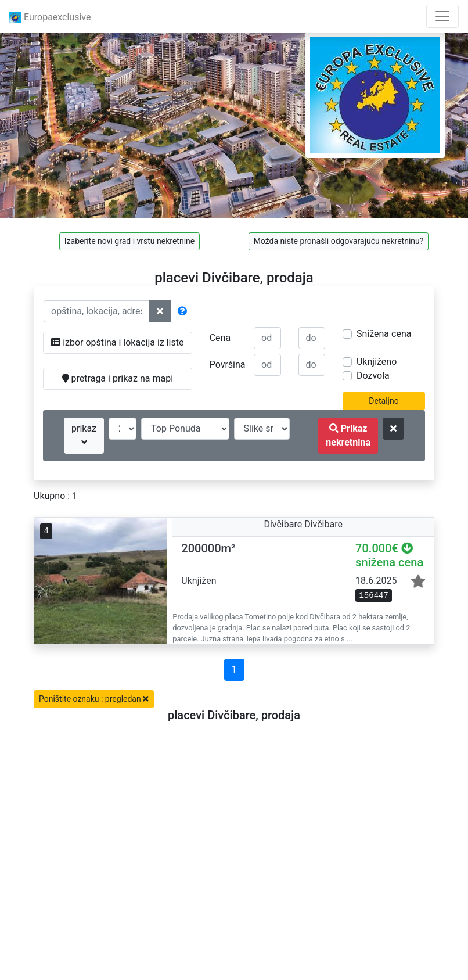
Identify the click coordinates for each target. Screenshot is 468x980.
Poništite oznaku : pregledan (94, 699)
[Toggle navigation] (442, 16)
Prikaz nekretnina (348, 435)
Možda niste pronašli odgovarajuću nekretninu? (339, 241)
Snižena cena (384, 334)
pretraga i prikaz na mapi (118, 378)
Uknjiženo (377, 362)
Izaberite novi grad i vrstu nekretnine (129, 241)
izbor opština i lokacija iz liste (117, 342)
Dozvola (373, 376)
